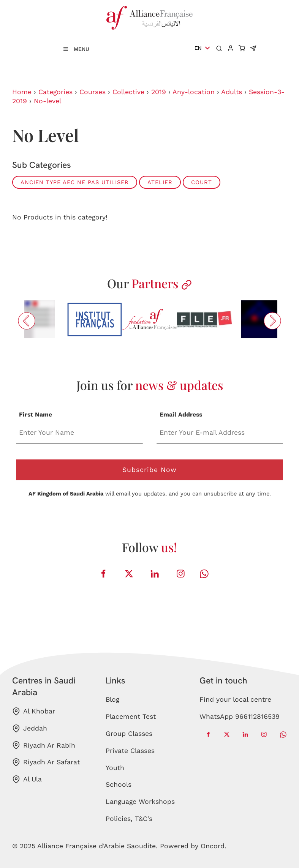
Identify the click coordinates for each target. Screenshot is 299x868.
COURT (202, 182)
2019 (159, 92)
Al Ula (27, 779)
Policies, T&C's (129, 819)
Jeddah (30, 728)
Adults (232, 92)
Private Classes (130, 751)
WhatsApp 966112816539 (240, 716)
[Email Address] (220, 433)
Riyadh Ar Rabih (44, 745)
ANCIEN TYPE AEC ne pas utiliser (75, 182)
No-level (47, 101)
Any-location (194, 92)
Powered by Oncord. (193, 846)
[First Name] (79, 433)
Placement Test (131, 716)
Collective (128, 92)
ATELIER (160, 182)
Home (22, 92)
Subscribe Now (149, 470)
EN (198, 48)
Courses (93, 92)
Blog (112, 699)
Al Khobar (34, 711)
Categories (55, 92)
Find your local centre (235, 699)
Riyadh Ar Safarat (46, 762)
